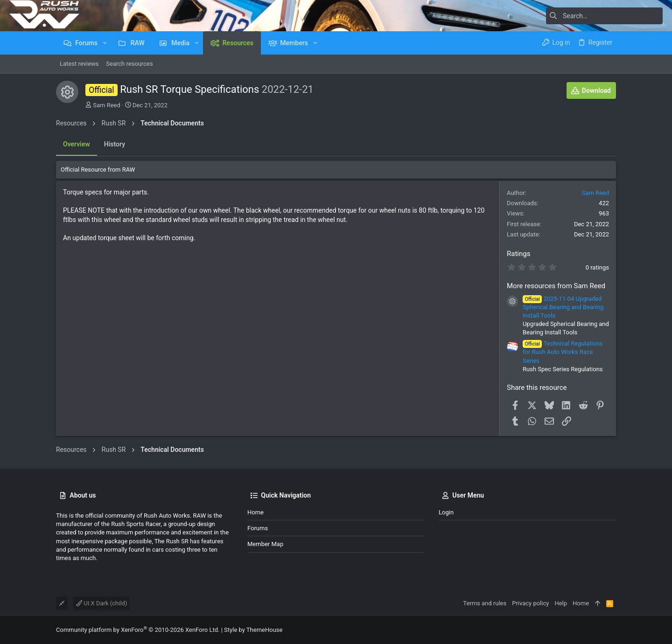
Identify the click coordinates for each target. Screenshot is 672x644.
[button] (105, 43)
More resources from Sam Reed (556, 286)
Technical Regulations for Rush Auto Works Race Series (563, 352)
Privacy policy (530, 603)
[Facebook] (612, 630)
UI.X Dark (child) (101, 603)
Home (255, 512)
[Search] (604, 16)
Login (446, 512)
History (115, 144)
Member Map (265, 544)
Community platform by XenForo (138, 630)
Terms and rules (485, 603)
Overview (77, 144)
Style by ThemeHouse (253, 630)
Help (561, 603)
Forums (258, 528)
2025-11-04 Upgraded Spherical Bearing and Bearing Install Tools (563, 307)
